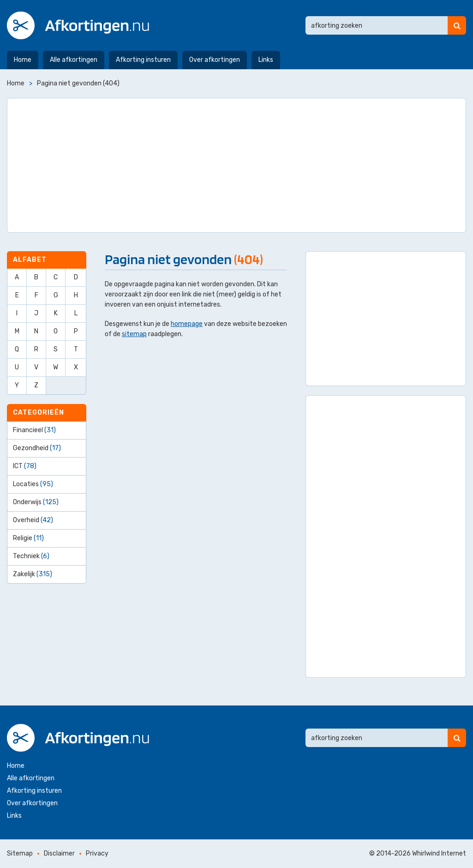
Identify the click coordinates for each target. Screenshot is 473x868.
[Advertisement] (236, 165)
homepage (187, 324)
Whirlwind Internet (439, 853)
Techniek (31, 556)
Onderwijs (36, 502)
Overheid (33, 520)
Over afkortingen (215, 60)
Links (266, 60)
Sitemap (20, 853)
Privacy (97, 853)
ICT (25, 466)
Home (23, 60)
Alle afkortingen (74, 60)
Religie (28, 538)
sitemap (134, 334)
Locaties (33, 484)
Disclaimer (59, 853)
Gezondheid (37, 448)
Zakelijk (33, 574)
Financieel (34, 430)
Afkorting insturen (143, 60)
